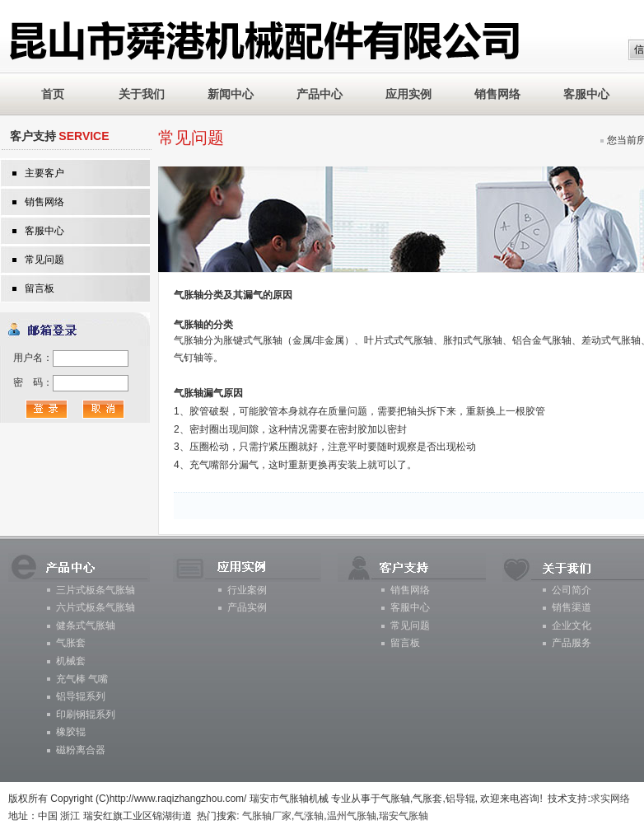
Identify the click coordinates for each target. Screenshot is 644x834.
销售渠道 (572, 607)
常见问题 (44, 260)
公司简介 (572, 590)
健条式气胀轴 (86, 625)
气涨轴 (309, 816)
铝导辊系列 (81, 696)
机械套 (71, 661)
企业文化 (572, 625)
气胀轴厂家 (267, 816)
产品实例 (247, 607)
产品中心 (320, 94)
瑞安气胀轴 (404, 816)
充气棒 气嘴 (82, 679)
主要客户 (44, 173)
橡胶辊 (71, 732)
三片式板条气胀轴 (96, 590)
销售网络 (497, 94)
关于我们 (142, 94)
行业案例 (247, 590)
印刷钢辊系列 (86, 715)
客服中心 (586, 94)
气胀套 (71, 643)
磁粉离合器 (81, 750)
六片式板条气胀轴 (96, 607)
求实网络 (610, 799)
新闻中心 (231, 94)
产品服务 (572, 643)
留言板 (40, 288)
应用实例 (408, 94)
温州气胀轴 (352, 816)
